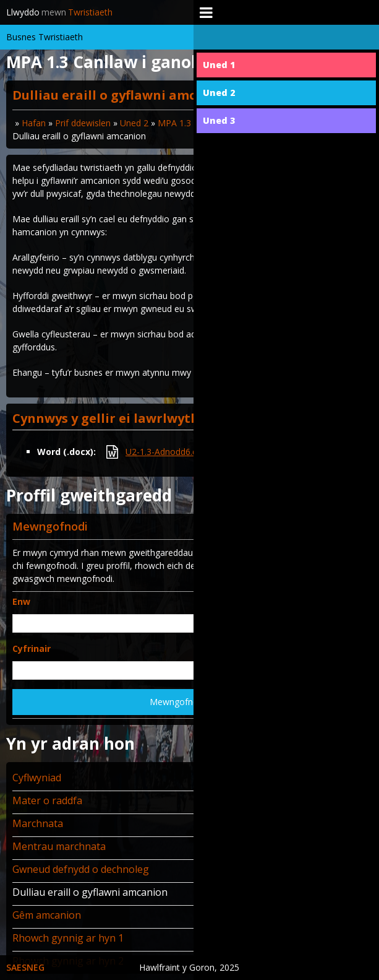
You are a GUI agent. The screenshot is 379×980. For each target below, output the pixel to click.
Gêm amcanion (47, 915)
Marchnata (38, 823)
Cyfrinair (32, 648)
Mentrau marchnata (59, 846)
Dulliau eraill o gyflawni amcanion (90, 892)
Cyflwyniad (37, 778)
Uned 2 (134, 123)
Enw (21, 601)
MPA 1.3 (174, 123)
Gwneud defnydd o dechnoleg (81, 869)
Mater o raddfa (47, 800)
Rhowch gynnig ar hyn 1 (68, 938)
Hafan (34, 123)
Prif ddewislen (83, 123)
